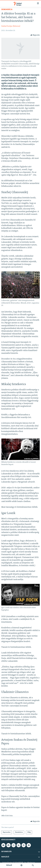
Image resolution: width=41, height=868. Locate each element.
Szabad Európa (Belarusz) (11, 26)
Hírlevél (9, 865)
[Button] (35, 35)
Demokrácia (7, 10)
